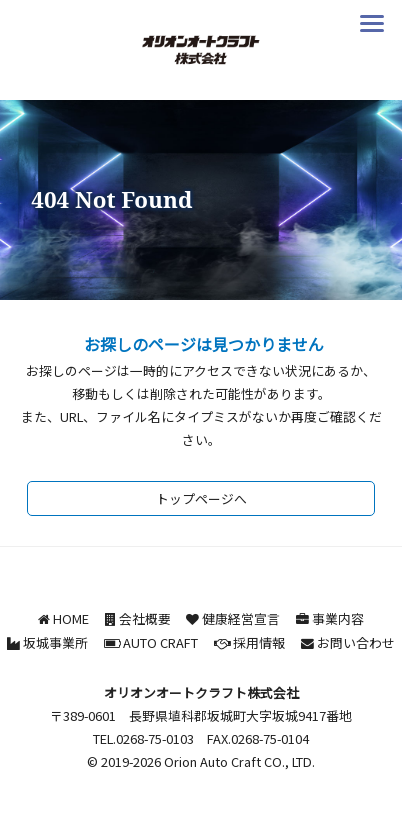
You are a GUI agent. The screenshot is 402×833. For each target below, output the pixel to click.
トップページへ (201, 498)
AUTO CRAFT (160, 642)
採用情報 (259, 642)
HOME (71, 618)
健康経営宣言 (241, 618)
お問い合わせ (356, 642)
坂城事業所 (55, 642)
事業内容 (338, 618)
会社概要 (145, 618)
